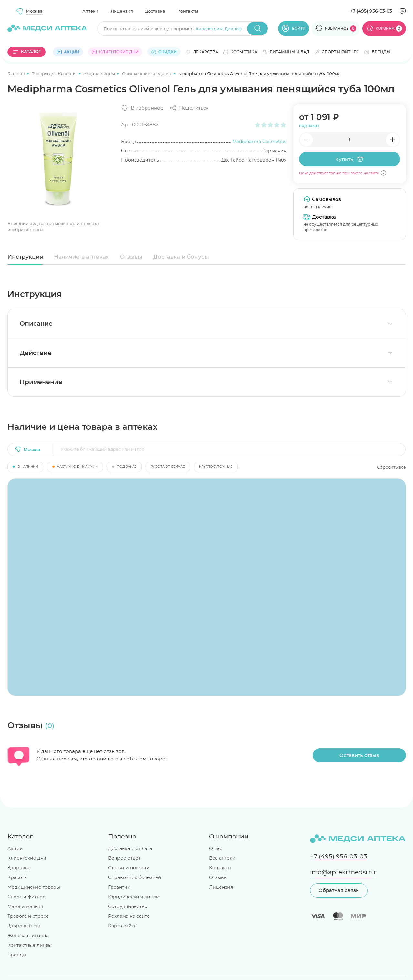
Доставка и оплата (130, 848)
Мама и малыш (25, 906)
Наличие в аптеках (81, 257)
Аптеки (90, 11)
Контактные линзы (30, 945)
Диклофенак (238, 29)
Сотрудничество (128, 906)
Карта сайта (122, 926)
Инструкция (25, 257)
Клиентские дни (27, 858)
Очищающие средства (147, 73)
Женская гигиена (28, 936)
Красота (17, 877)
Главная (17, 73)
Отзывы (131, 257)
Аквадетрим (209, 29)
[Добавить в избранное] (142, 108)
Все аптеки (222, 858)
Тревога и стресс (28, 916)
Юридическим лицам (134, 897)
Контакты (188, 11)
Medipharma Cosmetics (259, 142)
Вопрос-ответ (124, 858)
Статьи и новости (129, 868)
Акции (15, 848)
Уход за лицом (100, 73)
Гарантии (119, 887)
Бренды (17, 955)
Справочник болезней (135, 877)
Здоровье (19, 868)
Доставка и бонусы (181, 257)
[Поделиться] (189, 108)
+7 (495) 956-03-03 (371, 11)
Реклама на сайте (129, 916)
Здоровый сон (25, 926)
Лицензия (122, 11)
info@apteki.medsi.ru (343, 872)
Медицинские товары (34, 887)
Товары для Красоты (55, 73)
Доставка (155, 11)
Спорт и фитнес (26, 897)
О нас (216, 848)
